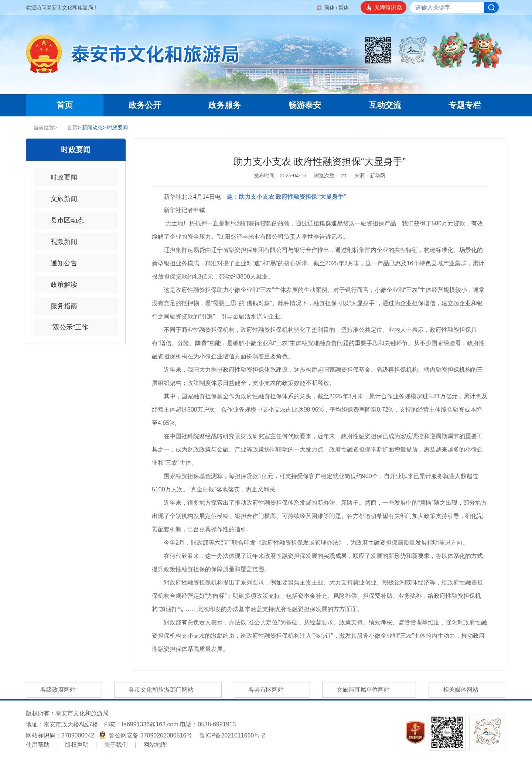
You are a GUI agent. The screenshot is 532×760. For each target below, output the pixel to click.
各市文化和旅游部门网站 (168, 690)
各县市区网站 (272, 690)
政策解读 (59, 284)
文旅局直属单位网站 (369, 690)
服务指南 (59, 306)
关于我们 (116, 745)
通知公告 (59, 263)
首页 (69, 127)
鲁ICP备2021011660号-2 (232, 735)
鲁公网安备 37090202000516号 (146, 735)
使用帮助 (38, 745)
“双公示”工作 (65, 327)
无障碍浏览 (388, 7)
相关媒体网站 (467, 690)
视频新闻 (59, 242)
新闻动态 (90, 127)
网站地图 (155, 745)
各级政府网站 (64, 690)
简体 (330, 7)
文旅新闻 (59, 199)
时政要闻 (115, 127)
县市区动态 (62, 220)
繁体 (344, 7)
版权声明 (77, 745)
